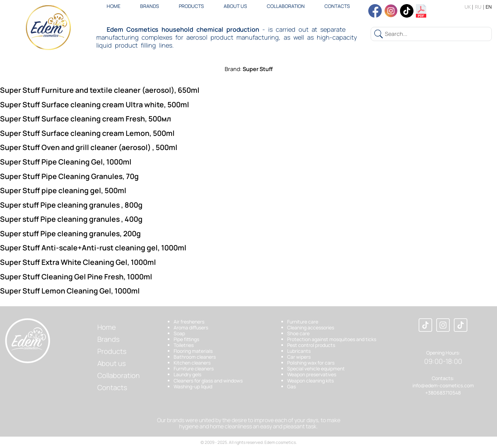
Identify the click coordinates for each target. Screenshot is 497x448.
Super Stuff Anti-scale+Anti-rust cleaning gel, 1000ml (93, 248)
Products (191, 6)
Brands (150, 6)
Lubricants (299, 351)
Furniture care (303, 322)
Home (114, 6)
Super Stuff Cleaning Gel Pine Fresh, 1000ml (76, 277)
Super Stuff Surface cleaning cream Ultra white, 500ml (95, 104)
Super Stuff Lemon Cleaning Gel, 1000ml (70, 291)
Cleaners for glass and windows (208, 381)
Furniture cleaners (194, 369)
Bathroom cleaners (195, 357)
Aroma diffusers (191, 327)
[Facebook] (425, 326)
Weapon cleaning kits (310, 381)
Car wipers (299, 357)
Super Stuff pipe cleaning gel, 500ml (63, 190)
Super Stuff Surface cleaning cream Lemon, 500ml (87, 133)
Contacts (337, 6)
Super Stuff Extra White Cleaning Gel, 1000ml (78, 262)
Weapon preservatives (312, 374)
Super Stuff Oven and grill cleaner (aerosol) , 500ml (89, 147)
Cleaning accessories (311, 327)
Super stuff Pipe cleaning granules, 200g (70, 233)
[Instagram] (443, 326)
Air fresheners (189, 322)
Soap (179, 333)
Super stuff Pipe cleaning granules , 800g (71, 205)
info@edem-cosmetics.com (443, 385)
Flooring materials (193, 351)
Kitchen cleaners (192, 363)
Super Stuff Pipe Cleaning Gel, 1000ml (66, 162)
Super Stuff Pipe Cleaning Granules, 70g (69, 176)
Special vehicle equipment (316, 369)
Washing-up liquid (193, 386)
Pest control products (311, 345)
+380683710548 (443, 393)
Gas (291, 386)
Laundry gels (187, 374)
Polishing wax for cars (311, 363)
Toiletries (184, 345)
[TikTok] (461, 326)
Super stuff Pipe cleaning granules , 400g (71, 219)
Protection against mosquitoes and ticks (332, 339)
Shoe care (298, 333)
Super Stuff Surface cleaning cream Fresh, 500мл (86, 119)
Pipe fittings (186, 339)
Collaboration (286, 6)
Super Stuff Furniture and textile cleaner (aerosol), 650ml (100, 90)
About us (235, 6)
